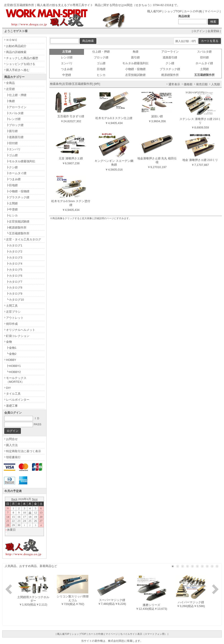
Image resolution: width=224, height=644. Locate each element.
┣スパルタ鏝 (15, 113)
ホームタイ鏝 (204, 63)
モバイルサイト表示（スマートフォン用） (143, 634)
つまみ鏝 (67, 69)
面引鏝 (135, 57)
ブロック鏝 (101, 57)
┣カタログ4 (14, 264)
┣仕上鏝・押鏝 (16, 95)
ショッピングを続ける (21, 64)
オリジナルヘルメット (21, 330)
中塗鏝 (67, 75)
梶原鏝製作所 (170, 75)
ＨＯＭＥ (12, 40)
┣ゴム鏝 (12, 155)
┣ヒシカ (12, 215)
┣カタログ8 (14, 288)
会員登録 (213, 31)
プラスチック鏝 (170, 69)
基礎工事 (12, 406)
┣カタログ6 (14, 276)
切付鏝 (204, 57)
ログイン (199, 31)
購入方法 (12, 445)
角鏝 (136, 52)
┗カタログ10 (15, 300)
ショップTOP (173, 11)
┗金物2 (11, 354)
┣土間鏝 (12, 203)
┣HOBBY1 (13, 366)
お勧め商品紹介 (16, 46)
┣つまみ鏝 (13, 179)
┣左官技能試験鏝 (18, 221)
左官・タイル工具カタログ (24, 239)
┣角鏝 (10, 101)
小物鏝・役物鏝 (135, 69)
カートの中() (193, 11)
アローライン (170, 52)
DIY (9, 388)
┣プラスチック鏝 (18, 197)
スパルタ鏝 (204, 52)
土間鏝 (204, 69)
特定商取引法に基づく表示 (24, 451)
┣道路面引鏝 (15, 137)
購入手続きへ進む (18, 70)
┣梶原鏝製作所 (16, 228)
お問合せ (12, 439)
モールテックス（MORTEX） (16, 380)
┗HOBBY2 (13, 372)
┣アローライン (16, 107)
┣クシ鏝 (12, 167)
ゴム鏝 (101, 63)
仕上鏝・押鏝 (101, 52)
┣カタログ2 (14, 251)
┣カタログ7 (14, 282)
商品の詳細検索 (16, 52)
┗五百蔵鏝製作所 (18, 233)
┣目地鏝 (12, 185)
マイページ (212, 11)
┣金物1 (11, 348)
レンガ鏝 (67, 57)
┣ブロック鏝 (15, 125)
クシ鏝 (170, 63)
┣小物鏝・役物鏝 (18, 191)
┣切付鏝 (12, 143)
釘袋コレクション (18, 336)
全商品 (10, 83)
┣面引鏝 (12, 131)
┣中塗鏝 (12, 209)
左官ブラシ (13, 312)
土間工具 (12, 306)
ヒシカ (101, 75)
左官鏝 (10, 89)
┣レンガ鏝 (13, 119)
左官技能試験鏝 (135, 75)
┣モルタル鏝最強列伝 (21, 161)
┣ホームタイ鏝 (16, 173)
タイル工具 (13, 394)
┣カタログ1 (14, 245)
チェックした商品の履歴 (22, 58)
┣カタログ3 (14, 258)
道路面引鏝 (170, 57)
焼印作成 (12, 324)
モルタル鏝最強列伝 (135, 63)
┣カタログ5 (14, 270)
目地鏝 (101, 69)
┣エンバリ (13, 149)
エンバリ (67, 63)
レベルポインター (18, 400)
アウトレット (15, 318)
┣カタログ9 (14, 294)
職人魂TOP (154, 11)
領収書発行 (13, 457)
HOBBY (11, 360)
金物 (9, 342)
